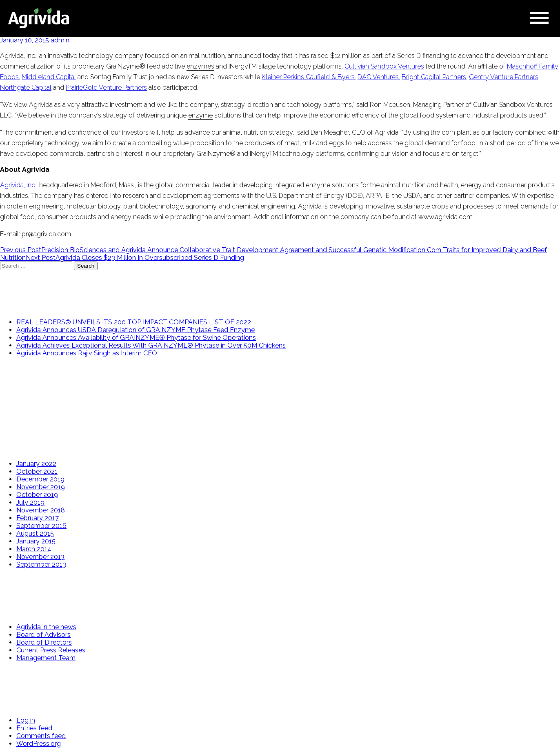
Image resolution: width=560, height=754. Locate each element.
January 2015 (36, 541)
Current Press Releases (51, 650)
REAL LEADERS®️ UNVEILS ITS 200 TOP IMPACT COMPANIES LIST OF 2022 (134, 322)
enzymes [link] (200, 66)
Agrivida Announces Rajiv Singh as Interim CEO (87, 353)
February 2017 (38, 518)
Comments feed (41, 736)
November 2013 (40, 557)
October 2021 (37, 471)
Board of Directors (44, 642)
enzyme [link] (200, 115)
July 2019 (30, 502)
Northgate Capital (26, 88)
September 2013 (41, 564)
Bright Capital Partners (434, 77)
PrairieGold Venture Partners (106, 88)
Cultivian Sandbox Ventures (384, 66)
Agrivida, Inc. (18, 185)
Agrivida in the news (46, 627)
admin (60, 40)
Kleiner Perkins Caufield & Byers (308, 77)
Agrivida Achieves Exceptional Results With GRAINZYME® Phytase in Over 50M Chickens (151, 345)
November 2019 (41, 487)
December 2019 (40, 479)
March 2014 (34, 549)
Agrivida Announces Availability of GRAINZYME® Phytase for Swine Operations (136, 338)
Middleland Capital (49, 77)
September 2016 (41, 526)
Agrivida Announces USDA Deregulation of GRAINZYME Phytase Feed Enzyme (136, 330)
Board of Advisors (43, 635)
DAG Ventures (378, 77)
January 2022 (36, 464)
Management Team (46, 658)
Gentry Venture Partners (504, 77)
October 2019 (37, 495)
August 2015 (35, 533)
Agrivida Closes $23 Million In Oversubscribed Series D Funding (135, 258)
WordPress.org (39, 744)
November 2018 (41, 510)
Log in (26, 720)
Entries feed (34, 728)
